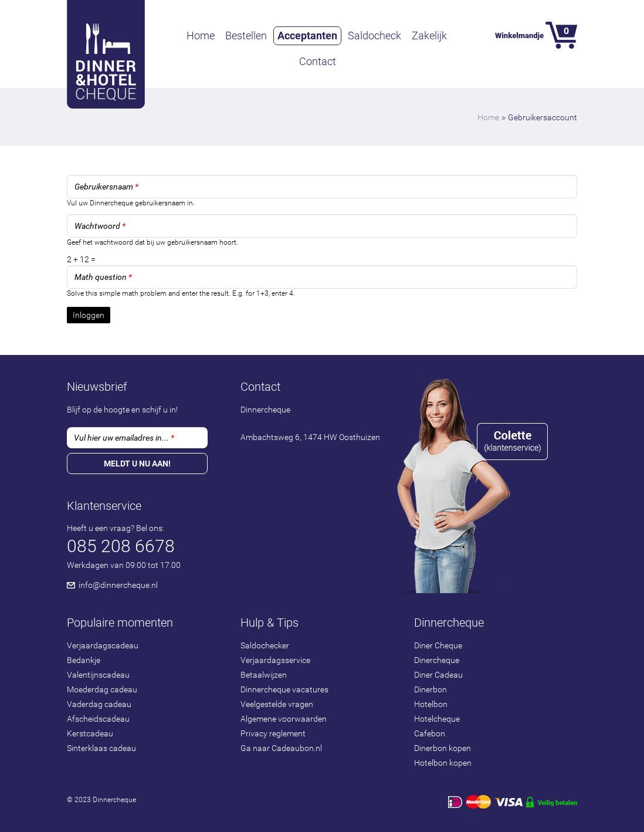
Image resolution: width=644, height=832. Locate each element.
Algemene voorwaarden (284, 719)
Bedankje (84, 660)
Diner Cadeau (438, 675)
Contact (318, 61)
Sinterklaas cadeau (101, 748)
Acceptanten (307, 35)
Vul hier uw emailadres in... (124, 438)
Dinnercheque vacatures (284, 689)
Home (201, 35)
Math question (103, 277)
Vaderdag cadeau (99, 704)
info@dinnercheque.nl (118, 585)
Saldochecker (265, 645)
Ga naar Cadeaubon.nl (281, 748)
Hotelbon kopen (443, 763)
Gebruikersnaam (106, 187)
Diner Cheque (438, 645)
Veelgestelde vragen (277, 704)
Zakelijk (429, 35)
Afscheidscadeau (98, 719)
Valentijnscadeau (98, 675)
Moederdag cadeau (102, 689)
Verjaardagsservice (275, 660)
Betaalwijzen (264, 675)
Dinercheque (437, 660)
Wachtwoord (100, 226)
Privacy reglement (273, 733)
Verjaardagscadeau (103, 645)
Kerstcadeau (90, 733)
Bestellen (246, 35)
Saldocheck (374, 35)
